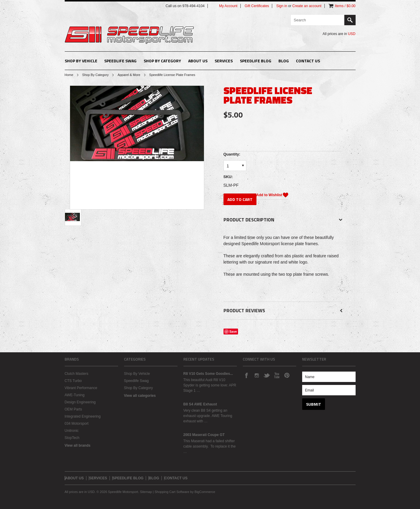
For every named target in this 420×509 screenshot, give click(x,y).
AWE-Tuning (75, 395)
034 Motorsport (77, 424)
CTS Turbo (73, 381)
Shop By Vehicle (81, 61)
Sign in (282, 6)
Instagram (256, 375)
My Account (228, 6)
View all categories (140, 396)
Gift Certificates (257, 6)
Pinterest (287, 375)
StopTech (72, 438)
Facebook (246, 375)
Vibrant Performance (81, 388)
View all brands (78, 445)
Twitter (267, 375)
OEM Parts (73, 409)
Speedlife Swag (120, 61)
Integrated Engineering (83, 416)
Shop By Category (162, 61)
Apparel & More (129, 75)
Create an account (307, 6)
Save (233, 332)
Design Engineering (80, 402)
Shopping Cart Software (172, 492)
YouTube (277, 375)
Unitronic (72, 431)
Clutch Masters (77, 374)
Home (69, 75)
